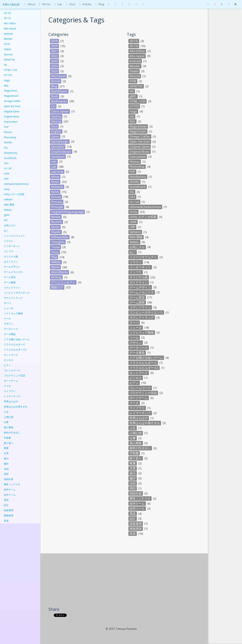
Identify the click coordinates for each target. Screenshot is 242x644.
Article (56, 81)
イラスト (9, 241)
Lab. (58, 4)
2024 (54, 66)
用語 (6, 474)
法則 (6, 469)
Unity (7, 189)
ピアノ (7, 365)
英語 (6, 500)
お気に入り (10, 225)
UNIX (7, 173)
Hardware (58, 157)
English (56, 131)
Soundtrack (10, 158)
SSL (6, 148)
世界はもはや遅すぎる (16, 407)
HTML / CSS (11, 70)
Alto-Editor (10, 23)
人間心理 (9, 417)
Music (55, 182)
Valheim (8, 199)
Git (5, 65)
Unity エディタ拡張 (14, 194)
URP (6, 179)
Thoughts (58, 242)
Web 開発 (9, 205)
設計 (6, 505)
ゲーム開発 (10, 282)
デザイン (9, 324)
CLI (53, 106)
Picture (56, 197)
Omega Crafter (12, 101)
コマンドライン (12, 288)
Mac (6, 86)
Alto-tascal (11, 4)
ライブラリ (10, 391)
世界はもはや (11, 401)
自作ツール (10, 495)
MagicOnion (11, 91)
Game (55, 136)
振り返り (9, 443)
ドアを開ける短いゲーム (17, 339)
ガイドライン (11, 262)
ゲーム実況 (10, 277)
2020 (54, 46)
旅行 (6, 458)
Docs (70, 4)
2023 (54, 61)
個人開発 (9, 427)
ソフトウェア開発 (13, 313)
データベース (11, 329)
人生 (6, 412)
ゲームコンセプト (63, 282)
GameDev (58, 146)
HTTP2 (8, 75)
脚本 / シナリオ (12, 484)
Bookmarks (59, 101)
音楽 (6, 521)
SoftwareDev (60, 237)
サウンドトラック (13, 298)
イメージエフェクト (14, 236)
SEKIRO (8, 142)
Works (44, 4)
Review (56, 217)
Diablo (7, 49)
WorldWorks (59, 272)
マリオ (7, 386)
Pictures (57, 202)
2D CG (7, 13)
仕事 (6, 422)
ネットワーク (11, 355)
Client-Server (60, 111)
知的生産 (9, 479)
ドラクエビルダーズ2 (15, 350)
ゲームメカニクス (13, 272)
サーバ (7, 303)
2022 (54, 56)
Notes (55, 192)
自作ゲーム (10, 490)
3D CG (7, 18)
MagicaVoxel (11, 96)
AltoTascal (58, 76)
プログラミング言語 (14, 375)
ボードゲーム (11, 381)
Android (8, 34)
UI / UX (8, 168)
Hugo (7, 80)
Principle (57, 207)
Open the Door (12, 106)
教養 (6, 448)
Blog (99, 4)
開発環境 (9, 515)
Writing (56, 277)
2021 (54, 51)
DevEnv (56, 116)
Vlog (54, 257)
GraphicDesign (61, 152)
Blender (8, 39)
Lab (54, 167)
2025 (54, 71)
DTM (7, 44)
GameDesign (60, 141)
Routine (56, 222)
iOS (6, 220)
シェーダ (9, 308)
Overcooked (11, 122)
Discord (8, 54)
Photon (8, 132)
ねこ (6, 231)
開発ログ (57, 287)
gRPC (7, 215)
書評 (6, 464)
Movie (55, 177)
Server (55, 227)
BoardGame (59, 91)
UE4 (6, 163)
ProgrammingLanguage (67, 212)
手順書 (7, 438)
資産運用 (9, 510)
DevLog (56, 121)
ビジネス (9, 360)
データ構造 (10, 334)
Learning (57, 172)
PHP (6, 127)
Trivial (55, 247)
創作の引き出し (12, 433)
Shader (56, 232)
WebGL (8, 210)
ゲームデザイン (12, 267)
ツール (7, 318)
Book (55, 96)
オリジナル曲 (11, 256)
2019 (54, 41)
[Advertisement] (124, 581)
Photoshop (10, 137)
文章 (6, 453)
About (29, 4)
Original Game (12, 111)
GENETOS (9, 60)
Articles (85, 4)
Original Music (12, 116)
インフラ (9, 251)
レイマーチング (12, 396)
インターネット (12, 246)
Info (54, 162)
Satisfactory (11, 153)
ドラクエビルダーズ (14, 344)
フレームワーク (12, 370)
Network (57, 187)
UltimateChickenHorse (16, 184)
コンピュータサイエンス (17, 293)
